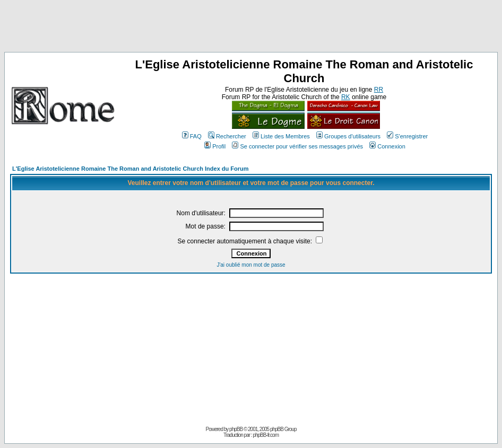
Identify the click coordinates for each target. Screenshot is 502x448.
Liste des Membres (281, 136)
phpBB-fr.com (266, 435)
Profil (215, 146)
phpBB (236, 429)
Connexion (387, 146)
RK (346, 97)
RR (379, 90)
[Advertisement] (251, 28)
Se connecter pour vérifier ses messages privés (297, 146)
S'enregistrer (407, 136)
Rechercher (227, 136)
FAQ (192, 136)
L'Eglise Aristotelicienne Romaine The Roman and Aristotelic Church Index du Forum (131, 169)
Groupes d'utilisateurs (348, 136)
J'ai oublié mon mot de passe (251, 265)
